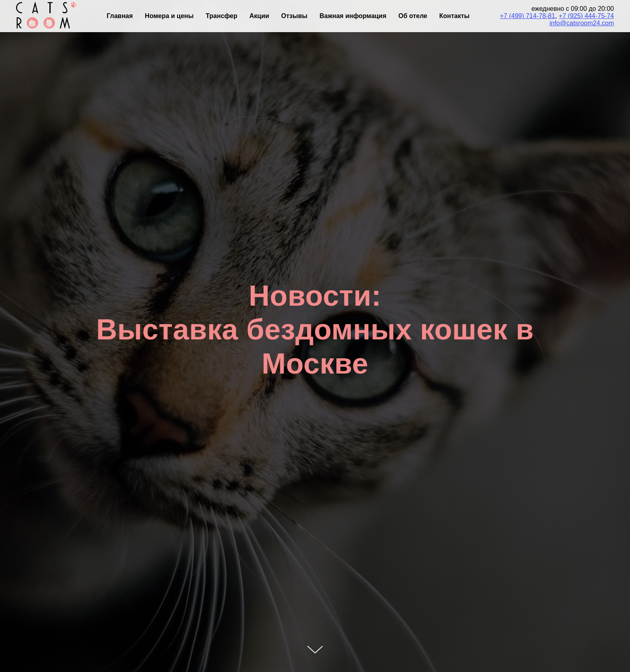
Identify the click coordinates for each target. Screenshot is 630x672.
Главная (120, 16)
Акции (259, 16)
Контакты (454, 16)
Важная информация (353, 16)
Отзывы (294, 16)
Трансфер (222, 16)
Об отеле (413, 16)
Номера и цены (169, 16)
